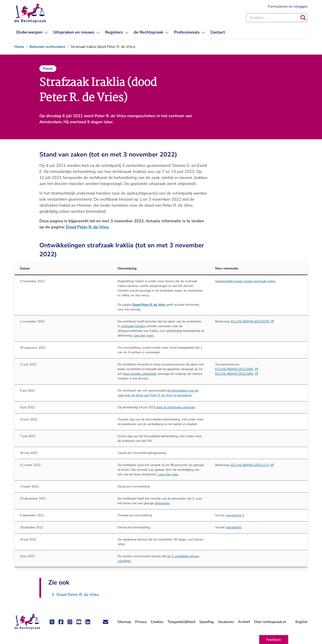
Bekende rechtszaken (47, 47)
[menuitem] (32, 32)
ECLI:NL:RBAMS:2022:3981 (237, 369)
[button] (274, 640)
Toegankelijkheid (181, 622)
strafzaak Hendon (133, 326)
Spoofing (207, 622)
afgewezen (162, 503)
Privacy (141, 622)
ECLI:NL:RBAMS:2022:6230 (252, 321)
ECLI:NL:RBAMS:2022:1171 (252, 465)
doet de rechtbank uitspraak (175, 407)
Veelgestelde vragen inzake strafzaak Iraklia (245, 281)
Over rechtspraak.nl (270, 622)
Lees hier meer (143, 336)
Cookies (157, 622)
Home (19, 47)
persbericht (234, 527)
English (301, 622)
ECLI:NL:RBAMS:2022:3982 (237, 374)
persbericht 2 (235, 515)
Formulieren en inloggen (288, 6)
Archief (244, 622)
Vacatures (226, 622)
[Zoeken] (303, 18)
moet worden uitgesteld (139, 374)
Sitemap (124, 622)
